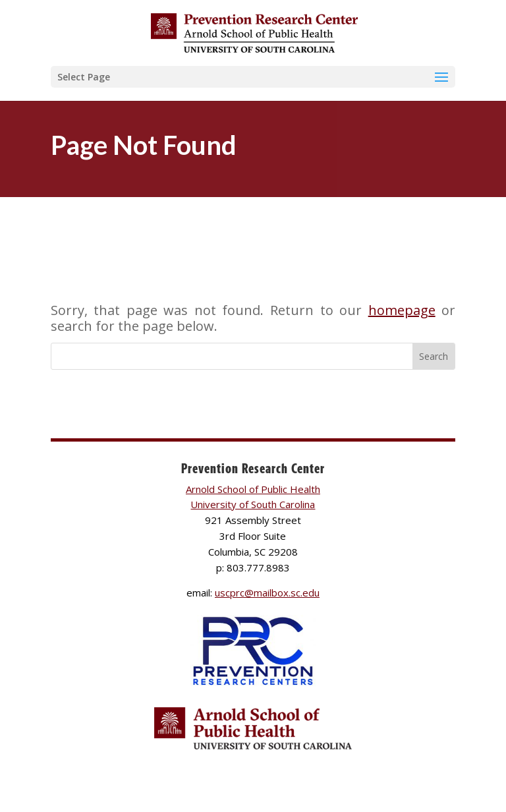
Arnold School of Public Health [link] (253, 489)
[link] (254, 32)
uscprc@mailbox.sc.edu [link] (267, 593)
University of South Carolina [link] (253, 504)
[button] (253, 77)
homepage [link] (402, 310)
